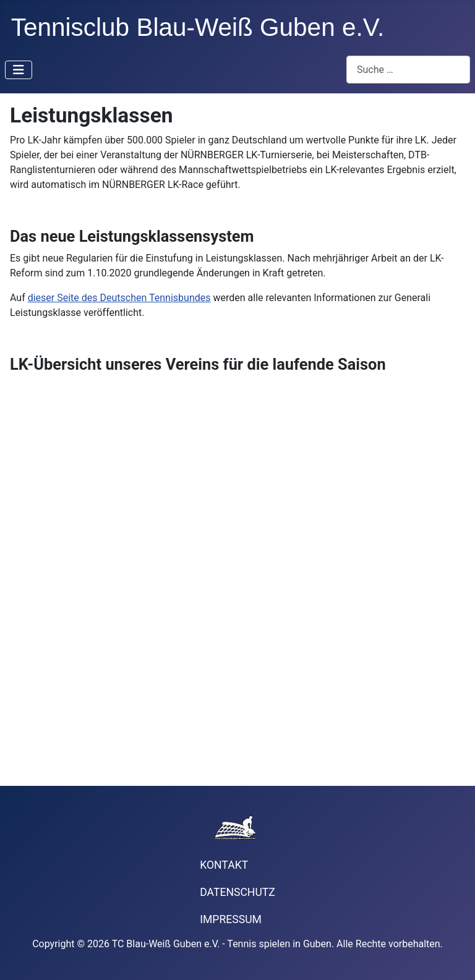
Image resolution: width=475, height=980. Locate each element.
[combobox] (408, 70)
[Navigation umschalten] (19, 70)
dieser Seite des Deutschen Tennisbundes (119, 298)
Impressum (231, 919)
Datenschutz (237, 892)
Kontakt (224, 865)
